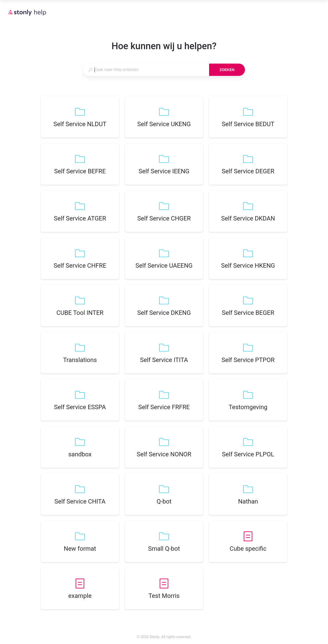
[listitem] (80, 117)
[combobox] (146, 70)
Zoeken (227, 70)
